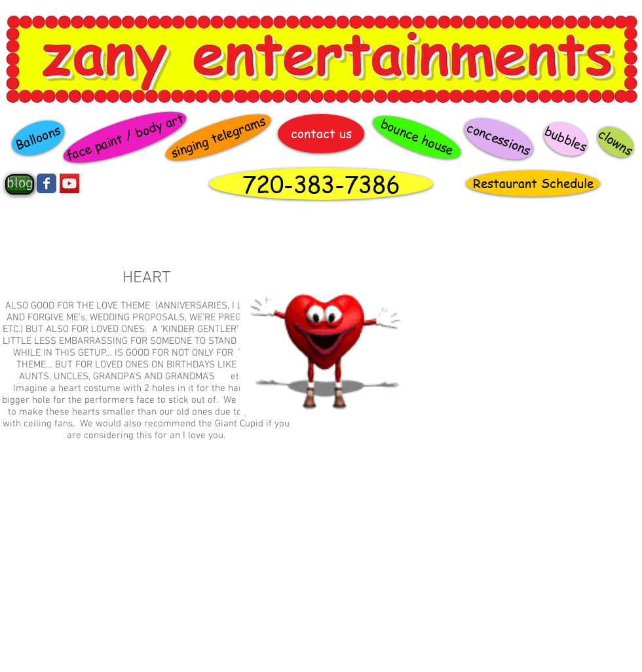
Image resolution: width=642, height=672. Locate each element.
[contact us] (321, 134)
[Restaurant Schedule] (533, 183)
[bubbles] (566, 139)
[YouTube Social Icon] (69, 183)
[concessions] (499, 139)
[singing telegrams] (218, 138)
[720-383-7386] (321, 184)
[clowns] (616, 142)
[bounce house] (417, 138)
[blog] (20, 184)
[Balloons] (38, 138)
